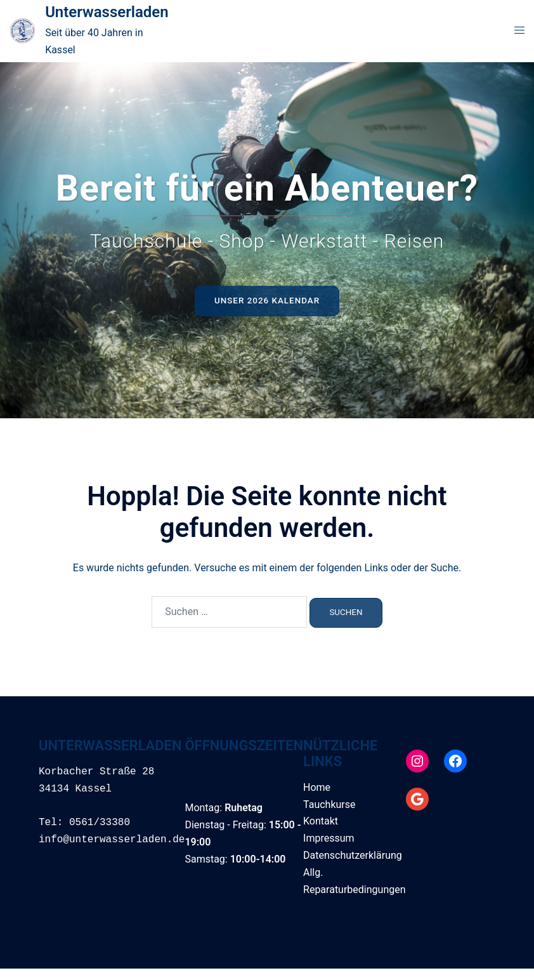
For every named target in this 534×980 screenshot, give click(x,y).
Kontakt (321, 821)
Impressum (329, 838)
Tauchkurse (329, 805)
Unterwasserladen (107, 12)
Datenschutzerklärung (353, 855)
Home (317, 787)
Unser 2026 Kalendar (267, 301)
